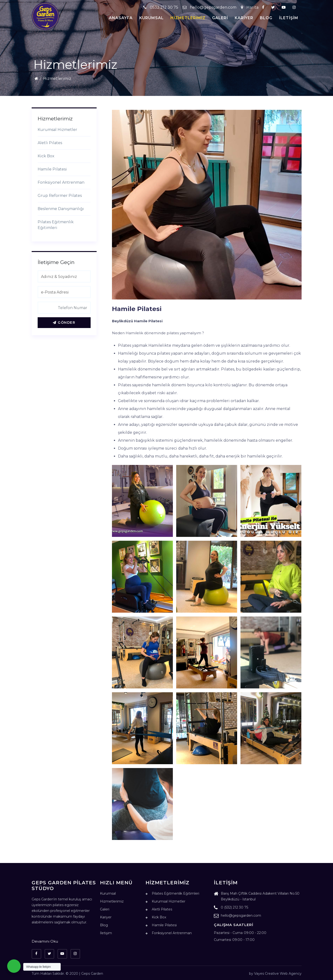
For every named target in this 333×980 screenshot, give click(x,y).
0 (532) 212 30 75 (231, 908)
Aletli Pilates (50, 143)
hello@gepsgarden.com (210, 7)
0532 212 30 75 (161, 7)
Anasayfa (121, 18)
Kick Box (46, 156)
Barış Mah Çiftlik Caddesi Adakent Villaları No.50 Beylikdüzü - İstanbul (257, 897)
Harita (250, 7)
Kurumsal (152, 18)
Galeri (220, 18)
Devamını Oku (45, 941)
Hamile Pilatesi (52, 169)
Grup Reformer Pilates (60, 196)
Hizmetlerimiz (188, 18)
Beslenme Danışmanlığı (61, 209)
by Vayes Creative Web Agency (275, 974)
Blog (266, 18)
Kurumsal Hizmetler (57, 130)
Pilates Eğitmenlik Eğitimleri (56, 225)
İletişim (289, 18)
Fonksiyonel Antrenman (61, 182)
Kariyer (244, 18)
